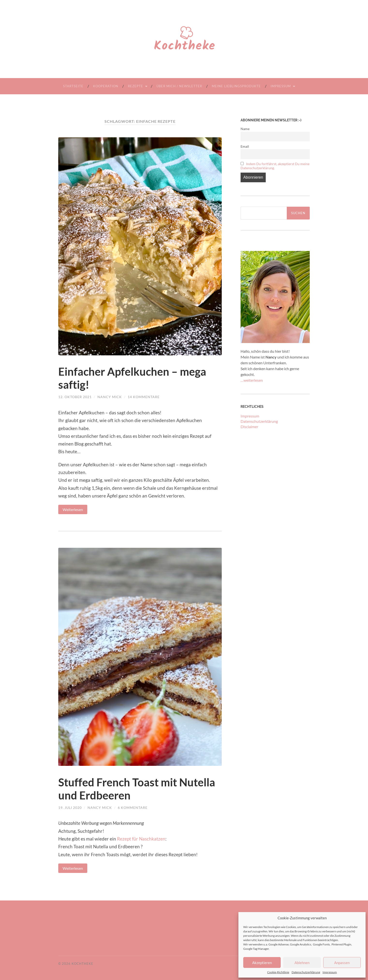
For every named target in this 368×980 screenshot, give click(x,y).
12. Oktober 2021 (75, 397)
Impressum (330, 972)
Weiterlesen (73, 509)
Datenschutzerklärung (306, 972)
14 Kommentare (144, 397)
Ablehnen (302, 963)
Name (245, 129)
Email (245, 146)
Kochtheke (82, 964)
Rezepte (136, 86)
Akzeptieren (262, 963)
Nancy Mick (110, 397)
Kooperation (106, 86)
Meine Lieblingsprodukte (236, 86)
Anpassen (342, 963)
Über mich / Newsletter (179, 86)
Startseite (73, 86)
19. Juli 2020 (70, 808)
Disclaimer (249, 427)
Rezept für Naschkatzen (141, 839)
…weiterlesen (252, 380)
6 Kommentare (133, 808)
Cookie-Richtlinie (278, 972)
